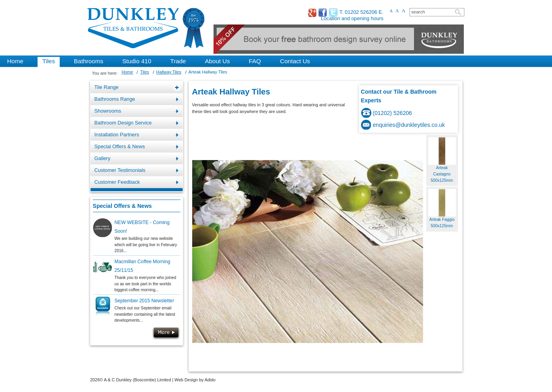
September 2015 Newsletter (145, 301)
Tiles (145, 72)
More (166, 333)
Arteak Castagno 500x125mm (442, 174)
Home (127, 72)
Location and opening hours (352, 18)
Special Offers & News (122, 206)
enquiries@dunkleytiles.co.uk (409, 125)
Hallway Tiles (169, 72)
